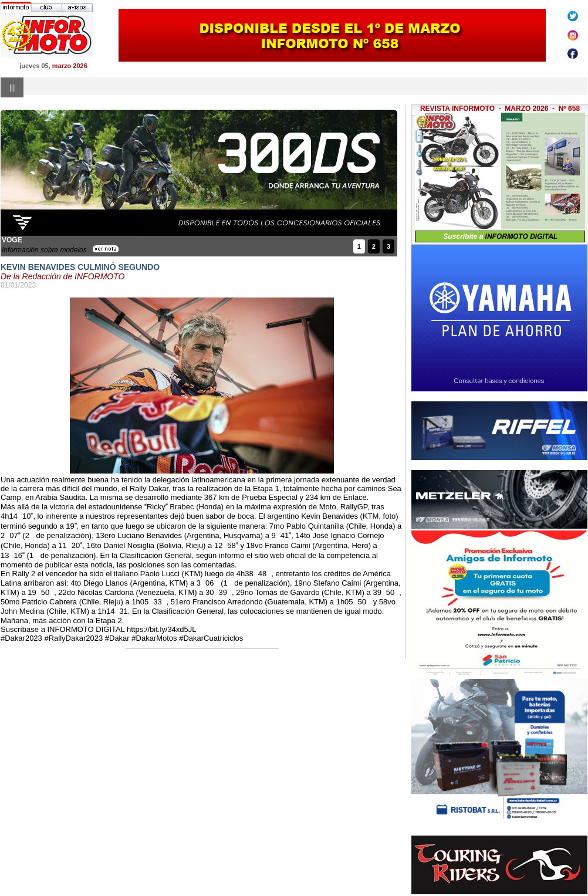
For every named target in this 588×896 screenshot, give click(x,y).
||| (12, 87)
